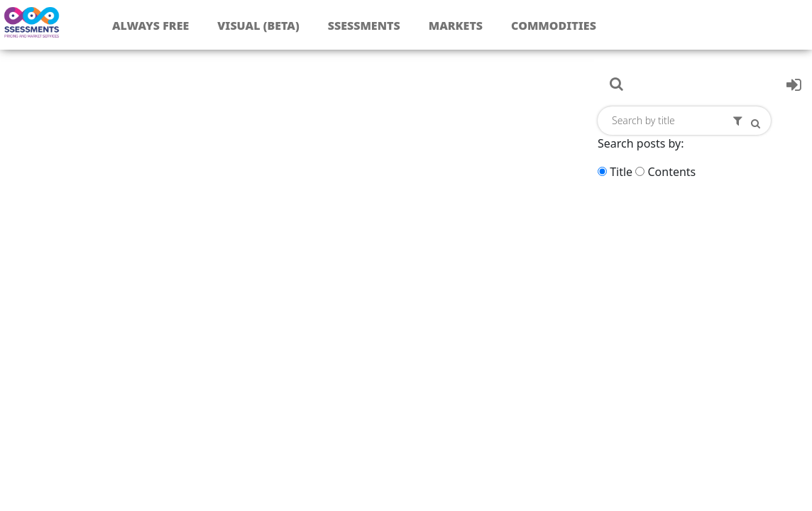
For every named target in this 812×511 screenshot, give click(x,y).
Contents (671, 172)
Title (621, 172)
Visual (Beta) (258, 26)
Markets (456, 26)
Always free (150, 26)
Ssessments (364, 26)
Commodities (554, 26)
